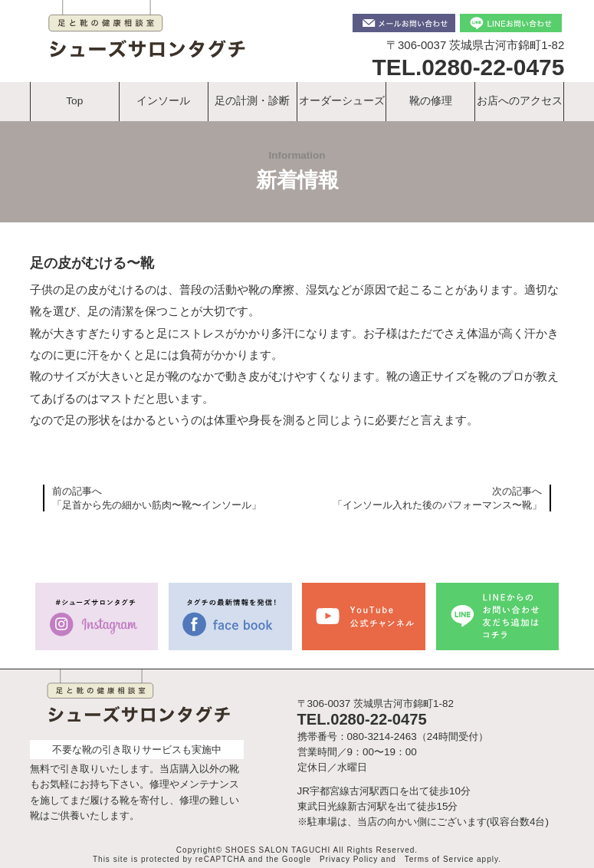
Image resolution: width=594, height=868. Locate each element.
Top (74, 101)
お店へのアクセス (520, 101)
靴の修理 (431, 101)
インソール (164, 101)
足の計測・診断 (253, 101)
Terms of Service (439, 859)
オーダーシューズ (342, 101)
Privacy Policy (349, 859)
